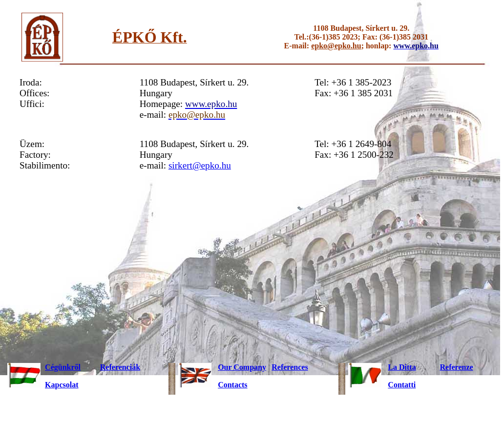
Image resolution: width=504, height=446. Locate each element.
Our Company (242, 367)
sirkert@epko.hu (200, 165)
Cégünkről (63, 367)
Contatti (402, 385)
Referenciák (120, 367)
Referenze (457, 367)
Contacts (232, 385)
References (290, 367)
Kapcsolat (62, 385)
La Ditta (402, 367)
